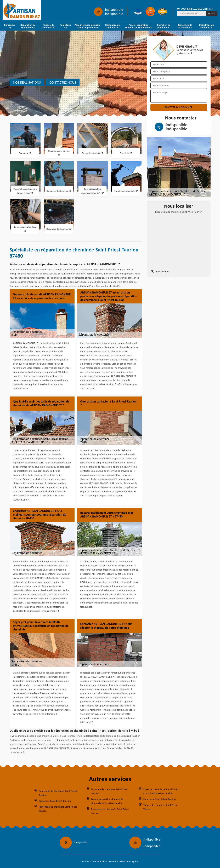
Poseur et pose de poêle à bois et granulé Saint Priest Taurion (161, 791)
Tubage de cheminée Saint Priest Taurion (161, 807)
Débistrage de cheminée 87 (206, 26)
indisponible (114, 10)
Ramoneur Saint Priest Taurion (55, 801)
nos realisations (27, 82)
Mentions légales (129, 862)
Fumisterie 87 (66, 26)
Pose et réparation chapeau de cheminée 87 (139, 26)
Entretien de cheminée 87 (164, 26)
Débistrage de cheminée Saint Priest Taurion (58, 793)
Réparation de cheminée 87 (28, 26)
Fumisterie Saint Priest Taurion (160, 799)
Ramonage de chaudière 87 (185, 26)
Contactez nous (63, 82)
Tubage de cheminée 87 (49, 26)
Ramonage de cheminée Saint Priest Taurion (110, 811)
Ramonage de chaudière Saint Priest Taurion (58, 809)
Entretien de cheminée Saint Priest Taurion (109, 791)
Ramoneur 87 (10, 26)
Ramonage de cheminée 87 (113, 26)
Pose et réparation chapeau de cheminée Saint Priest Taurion (107, 801)
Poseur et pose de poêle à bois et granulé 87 (88, 26)
